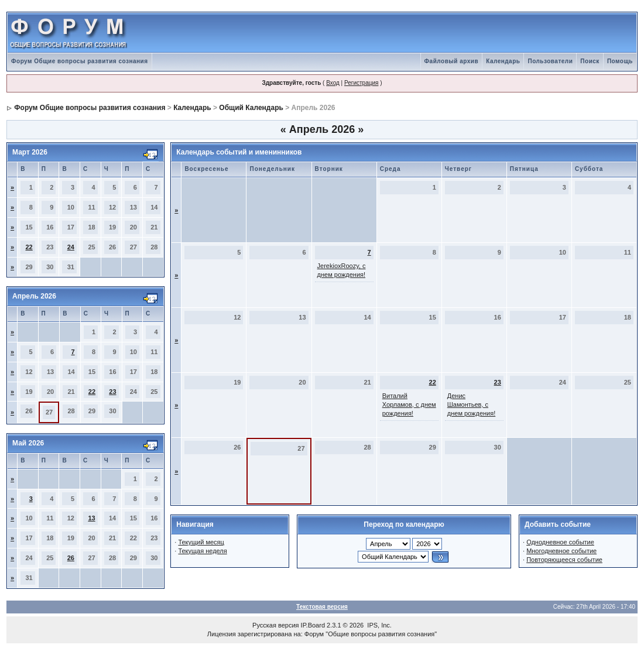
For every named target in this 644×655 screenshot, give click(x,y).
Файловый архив (452, 61)
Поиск (590, 61)
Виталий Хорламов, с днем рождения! (409, 404)
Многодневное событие (561, 551)
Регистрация (361, 83)
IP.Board (313, 625)
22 (29, 247)
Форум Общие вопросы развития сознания (80, 61)
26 (71, 558)
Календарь (503, 61)
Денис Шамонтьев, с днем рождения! (471, 404)
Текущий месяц (201, 542)
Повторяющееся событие (564, 560)
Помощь (620, 61)
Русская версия (275, 625)
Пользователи (550, 61)
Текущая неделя (202, 551)
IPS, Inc (378, 625)
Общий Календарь (251, 108)
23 (112, 392)
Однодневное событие (560, 542)
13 (91, 518)
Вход (333, 83)
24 (71, 247)
